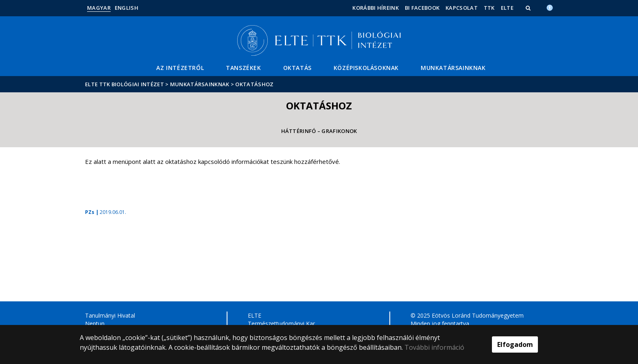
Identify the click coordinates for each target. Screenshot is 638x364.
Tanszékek (243, 68)
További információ (434, 347)
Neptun (95, 324)
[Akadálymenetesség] (550, 7)
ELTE (507, 8)
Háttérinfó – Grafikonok (319, 131)
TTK (489, 8)
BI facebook (422, 8)
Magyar (99, 8)
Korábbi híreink (376, 8)
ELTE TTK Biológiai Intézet (125, 84)
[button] (529, 8)
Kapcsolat (462, 8)
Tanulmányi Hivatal (110, 315)
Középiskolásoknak (366, 68)
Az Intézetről (180, 68)
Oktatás (297, 68)
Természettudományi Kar (281, 324)
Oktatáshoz (254, 84)
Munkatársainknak (453, 68)
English (127, 8)
